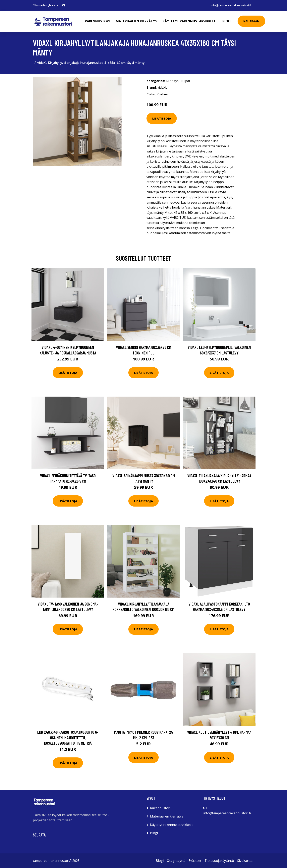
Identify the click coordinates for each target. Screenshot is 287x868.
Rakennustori (97, 21)
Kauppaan (251, 21)
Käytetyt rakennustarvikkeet (189, 21)
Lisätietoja (162, 118)
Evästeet (195, 861)
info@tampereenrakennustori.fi (231, 5)
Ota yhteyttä (176, 861)
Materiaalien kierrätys (136, 21)
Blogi (227, 21)
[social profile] (64, 5)
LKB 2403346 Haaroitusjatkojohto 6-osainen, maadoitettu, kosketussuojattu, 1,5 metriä (68, 737)
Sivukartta (245, 861)
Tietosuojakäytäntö (219, 861)
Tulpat (185, 81)
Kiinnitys (172, 81)
